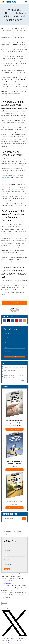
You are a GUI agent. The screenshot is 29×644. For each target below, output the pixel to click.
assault (9, 28)
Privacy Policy (12, 643)
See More (21, 380)
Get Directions (8, 583)
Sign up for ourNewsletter (14, 303)
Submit (14, 357)
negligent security (7, 177)
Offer (6, 387)
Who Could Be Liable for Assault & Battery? (13, 371)
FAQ (5, 363)
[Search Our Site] (12, 519)
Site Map (20, 643)
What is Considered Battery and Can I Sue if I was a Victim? (14, 376)
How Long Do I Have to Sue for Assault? (14, 367)
